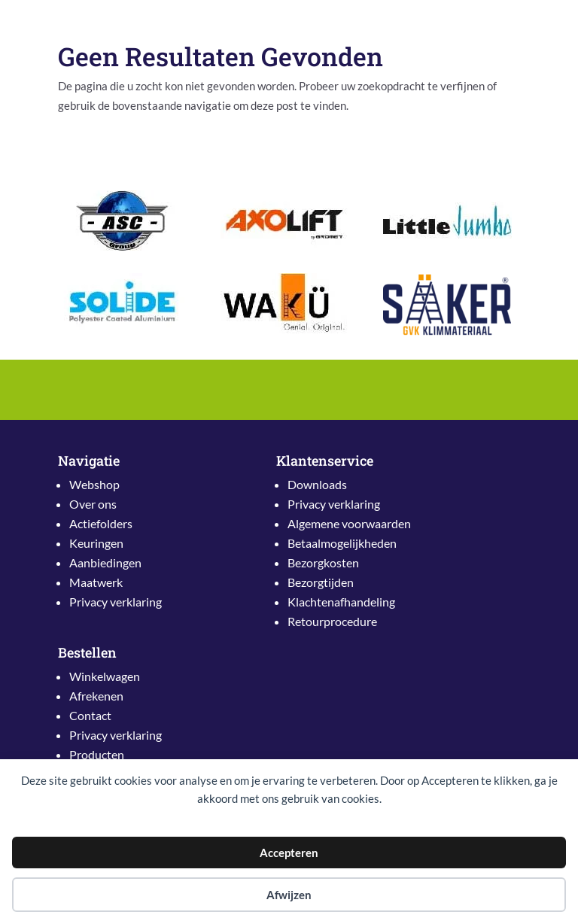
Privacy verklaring (116, 602)
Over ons (93, 504)
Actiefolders (101, 523)
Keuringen (96, 543)
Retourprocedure (332, 621)
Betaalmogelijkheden (342, 543)
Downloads (317, 484)
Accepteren (289, 853)
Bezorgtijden (321, 582)
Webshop (94, 484)
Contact (90, 715)
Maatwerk (96, 582)
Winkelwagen (105, 676)
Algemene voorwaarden (349, 523)
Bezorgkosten (323, 562)
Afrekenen (96, 696)
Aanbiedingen (105, 562)
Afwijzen (289, 895)
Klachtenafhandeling (341, 602)
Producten (97, 754)
